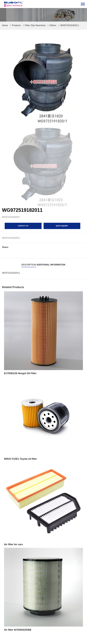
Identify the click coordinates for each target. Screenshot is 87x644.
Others (53, 25)
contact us (23, 226)
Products (16, 25)
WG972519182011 (70, 25)
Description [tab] (29, 265)
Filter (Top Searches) (35, 25)
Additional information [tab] (51, 265)
